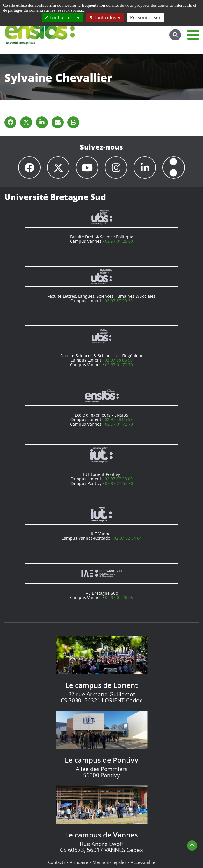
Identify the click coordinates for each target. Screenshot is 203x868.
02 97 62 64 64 (128, 538)
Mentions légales (109, 862)
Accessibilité (143, 862)
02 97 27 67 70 (119, 483)
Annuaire (79, 862)
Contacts (57, 862)
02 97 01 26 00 (119, 241)
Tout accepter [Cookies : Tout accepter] (62, 17)
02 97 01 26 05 (119, 597)
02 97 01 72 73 (119, 424)
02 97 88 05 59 (119, 419)
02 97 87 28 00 (119, 479)
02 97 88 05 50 (119, 360)
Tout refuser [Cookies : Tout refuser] (105, 17)
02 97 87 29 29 (119, 301)
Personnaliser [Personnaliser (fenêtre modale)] (145, 17)
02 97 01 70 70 (119, 365)
